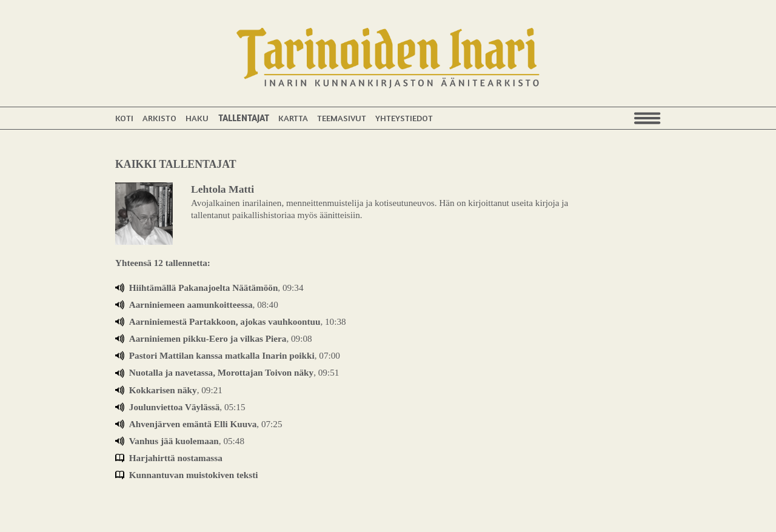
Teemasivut (342, 118)
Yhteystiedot (404, 118)
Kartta (293, 118)
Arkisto (159, 118)
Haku (197, 118)
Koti (124, 118)
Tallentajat (244, 118)
